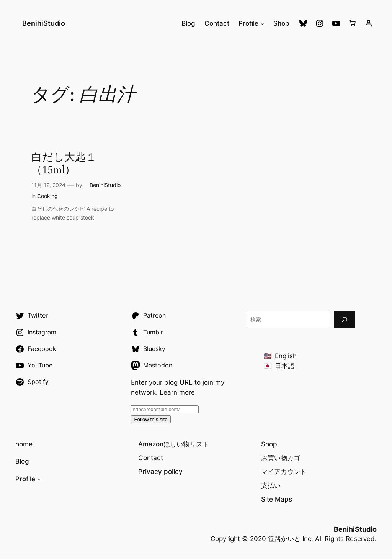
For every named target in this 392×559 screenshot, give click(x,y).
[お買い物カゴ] (353, 23)
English (286, 356)
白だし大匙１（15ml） (64, 164)
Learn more (177, 392)
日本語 (285, 366)
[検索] (345, 319)
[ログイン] (369, 23)
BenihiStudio (40, 23)
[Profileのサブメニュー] (262, 23)
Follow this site (151, 419)
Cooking (47, 196)
